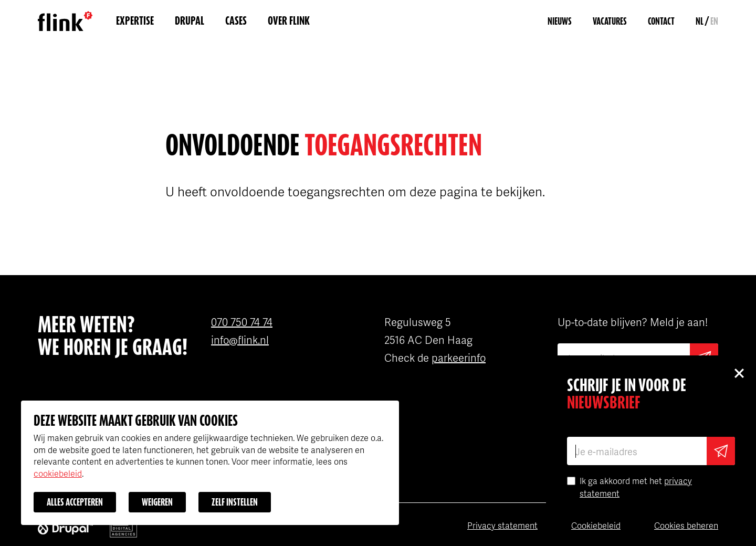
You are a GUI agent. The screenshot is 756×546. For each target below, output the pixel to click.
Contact (661, 21)
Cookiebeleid (596, 525)
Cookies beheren (686, 525)
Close (739, 373)
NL (700, 21)
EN (714, 21)
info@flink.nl (240, 340)
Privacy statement (502, 525)
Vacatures (610, 21)
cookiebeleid (58, 473)
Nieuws (560, 21)
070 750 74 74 (242, 322)
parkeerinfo (459, 358)
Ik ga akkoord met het (636, 487)
